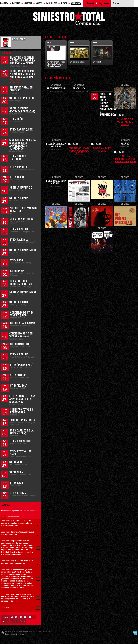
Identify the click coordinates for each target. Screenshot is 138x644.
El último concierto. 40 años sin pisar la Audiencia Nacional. (23, 61)
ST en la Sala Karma (23, 323)
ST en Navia (17, 271)
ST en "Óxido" (18, 375)
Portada (4, 4)
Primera (5, 617)
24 (3, 621)
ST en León (16, 119)
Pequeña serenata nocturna (56, 145)
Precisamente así (56, 89)
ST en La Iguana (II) (21, 188)
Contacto (14, 634)
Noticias (16, 4)
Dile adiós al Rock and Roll (56, 182)
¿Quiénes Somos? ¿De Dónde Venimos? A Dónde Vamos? (56, 64)
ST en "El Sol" (18, 386)
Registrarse (104, 4)
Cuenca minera (79, 62)
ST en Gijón (17, 177)
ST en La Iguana (19, 198)
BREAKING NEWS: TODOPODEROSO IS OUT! (79, 151)
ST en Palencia (19, 240)
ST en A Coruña (19, 229)
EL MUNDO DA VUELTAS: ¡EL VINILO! (125, 122)
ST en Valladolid (20, 441)
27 (16, 621)
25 (7, 621)
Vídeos (39, 4)
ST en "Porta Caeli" (22, 365)
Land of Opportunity (22, 420)
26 (12, 621)
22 (30, 617)
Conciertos (52, 4)
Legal (7, 634)
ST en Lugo (16, 261)
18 (12, 617)
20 (21, 617)
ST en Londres (19, 167)
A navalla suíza (135, 633)
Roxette (99, 62)
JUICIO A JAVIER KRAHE (102, 149)
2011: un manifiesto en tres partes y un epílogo (125, 159)
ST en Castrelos (20, 344)
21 (25, 617)
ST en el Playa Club (21, 98)
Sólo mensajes (13, 517)
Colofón (22, 634)
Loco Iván (5, 521)
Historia (28, 4)
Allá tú (125, 144)
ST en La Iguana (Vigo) (23, 250)
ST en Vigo (16, 462)
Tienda (64, 4)
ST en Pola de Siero (22, 219)
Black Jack (79, 89)
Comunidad (76, 4)
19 (16, 617)
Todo (3, 517)
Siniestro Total (69, 19)
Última (22, 621)
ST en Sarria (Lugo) (22, 130)
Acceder (91, 4)
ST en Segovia (18, 493)
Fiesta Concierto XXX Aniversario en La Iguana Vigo (22, 399)
